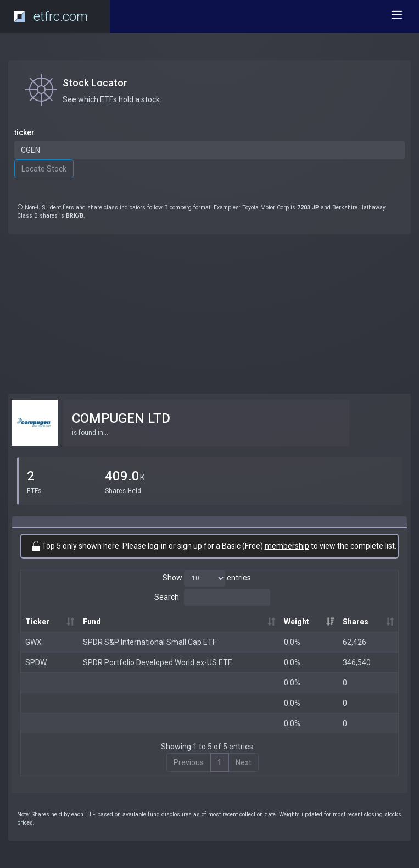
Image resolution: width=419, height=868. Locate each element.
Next (244, 762)
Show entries (207, 578)
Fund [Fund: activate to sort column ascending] (92, 622)
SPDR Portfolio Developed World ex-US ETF (157, 662)
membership (287, 546)
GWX (33, 642)
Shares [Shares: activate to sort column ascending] (356, 622)
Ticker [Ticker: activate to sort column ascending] (37, 622)
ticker (24, 132)
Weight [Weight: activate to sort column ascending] (297, 622)
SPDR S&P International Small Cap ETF (150, 642)
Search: (212, 598)
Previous (189, 762)
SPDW (36, 662)
